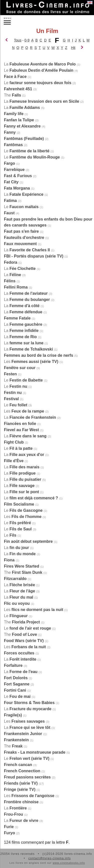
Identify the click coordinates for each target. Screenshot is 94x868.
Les (31, 362)
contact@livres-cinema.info (49, 858)
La (40, 64)
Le (39, 70)
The (12, 95)
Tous (18, 40)
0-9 (27, 40)
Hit (73, 48)
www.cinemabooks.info (69, 863)
